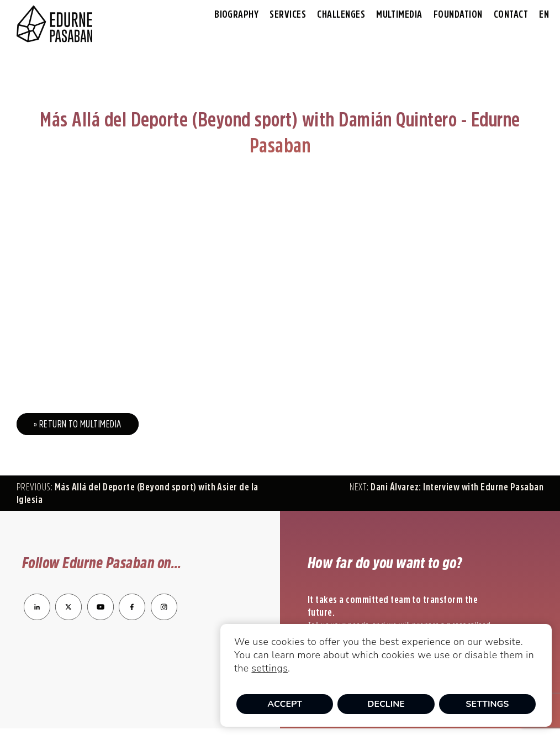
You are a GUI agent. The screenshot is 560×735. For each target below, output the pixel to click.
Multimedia (399, 14)
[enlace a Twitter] (68, 617)
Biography (236, 14)
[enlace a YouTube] (101, 617)
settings (270, 668)
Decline (386, 704)
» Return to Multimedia (78, 424)
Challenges (341, 14)
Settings (487, 704)
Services (288, 14)
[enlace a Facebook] (132, 617)
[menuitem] (544, 15)
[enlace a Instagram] (164, 617)
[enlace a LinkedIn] (37, 617)
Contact (511, 14)
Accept (285, 704)
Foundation (458, 14)
